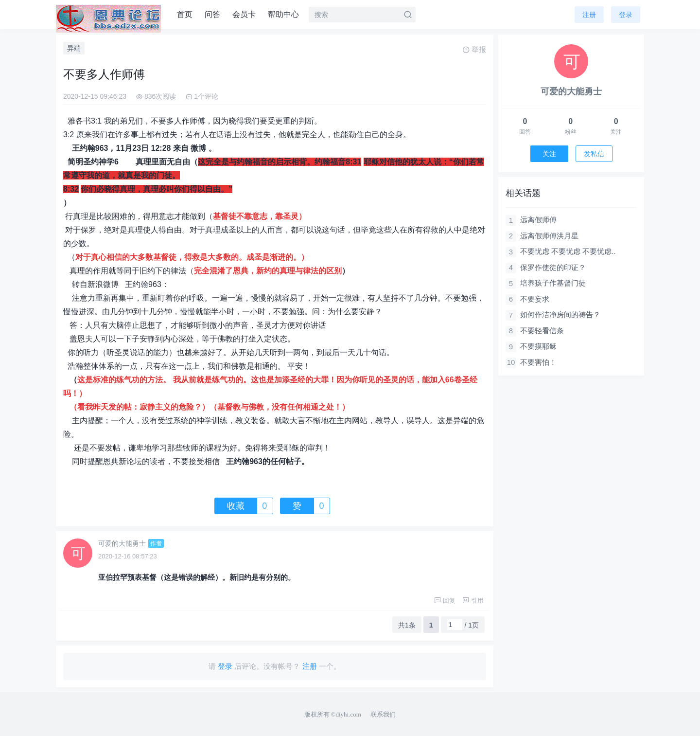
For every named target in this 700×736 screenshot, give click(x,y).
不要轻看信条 (542, 331)
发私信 (594, 154)
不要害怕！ (538, 362)
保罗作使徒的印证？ (553, 267)
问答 (212, 14)
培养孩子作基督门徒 (553, 283)
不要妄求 (535, 299)
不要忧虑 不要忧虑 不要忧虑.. (568, 251)
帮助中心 (283, 14)
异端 (74, 48)
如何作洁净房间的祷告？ (560, 314)
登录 (626, 15)
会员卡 (244, 14)
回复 (445, 601)
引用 (473, 601)
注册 (589, 15)
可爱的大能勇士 (122, 543)
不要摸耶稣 (538, 346)
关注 (549, 154)
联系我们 (383, 714)
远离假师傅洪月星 (549, 236)
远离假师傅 (538, 220)
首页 (185, 14)
